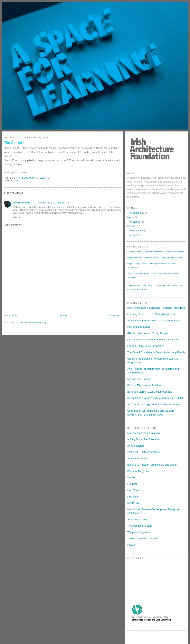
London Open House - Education (146, 346)
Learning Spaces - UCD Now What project (151, 314)
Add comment (14, 225)
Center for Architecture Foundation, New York (153, 340)
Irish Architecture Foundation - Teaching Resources (156, 308)
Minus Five (133, 503)
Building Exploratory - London (144, 385)
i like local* (133, 497)
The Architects (135, 231)
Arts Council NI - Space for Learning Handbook (154, 404)
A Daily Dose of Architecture (143, 439)
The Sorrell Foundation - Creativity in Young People (156, 352)
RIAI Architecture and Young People (148, 333)
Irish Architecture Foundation (143, 433)
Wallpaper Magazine (139, 532)
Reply (17, 217)
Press (131, 226)
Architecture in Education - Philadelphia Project (154, 321)
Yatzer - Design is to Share (142, 538)
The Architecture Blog (139, 526)
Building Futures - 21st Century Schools (150, 392)
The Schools (134, 213)
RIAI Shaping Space (139, 327)
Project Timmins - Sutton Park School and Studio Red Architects (155, 258)
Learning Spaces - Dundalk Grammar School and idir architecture (156, 252)
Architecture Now (137, 458)
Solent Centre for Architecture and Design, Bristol (155, 398)
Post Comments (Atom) (33, 322)
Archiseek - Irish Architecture (143, 452)
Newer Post (10, 315)
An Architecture (136, 446)
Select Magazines (137, 519)
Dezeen (132, 477)
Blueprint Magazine (138, 471)
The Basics (134, 222)
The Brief (133, 235)
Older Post (115, 315)
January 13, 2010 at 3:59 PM (52, 203)
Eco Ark (132, 545)
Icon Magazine (136, 490)
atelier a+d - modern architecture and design (152, 465)
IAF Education (22, 203)
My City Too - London (139, 379)
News (17, 181)
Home (63, 315)
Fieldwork (133, 484)
